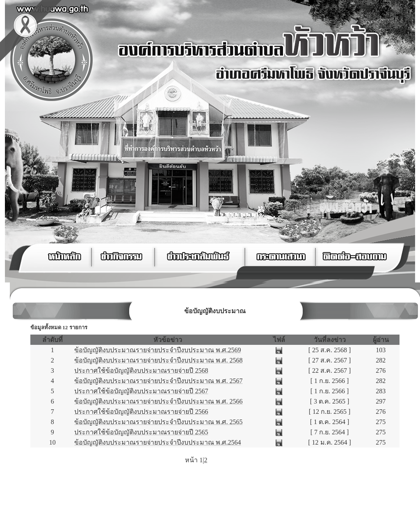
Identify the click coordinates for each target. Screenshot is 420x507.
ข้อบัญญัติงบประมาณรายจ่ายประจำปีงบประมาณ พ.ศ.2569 (157, 350)
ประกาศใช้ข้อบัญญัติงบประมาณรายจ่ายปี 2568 (141, 370)
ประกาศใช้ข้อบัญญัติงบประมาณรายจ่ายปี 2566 (141, 412)
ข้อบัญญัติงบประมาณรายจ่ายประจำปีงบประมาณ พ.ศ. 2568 (158, 360)
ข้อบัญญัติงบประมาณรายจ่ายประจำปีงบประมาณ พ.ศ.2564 (157, 442)
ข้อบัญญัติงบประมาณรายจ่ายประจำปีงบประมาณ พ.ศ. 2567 (158, 381)
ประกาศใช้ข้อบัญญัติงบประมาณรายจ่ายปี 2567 (141, 391)
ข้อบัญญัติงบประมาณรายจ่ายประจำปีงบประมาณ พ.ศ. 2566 (158, 401)
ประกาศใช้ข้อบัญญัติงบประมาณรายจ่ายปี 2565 (141, 432)
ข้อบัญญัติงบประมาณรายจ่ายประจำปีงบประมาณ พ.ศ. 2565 (158, 422)
